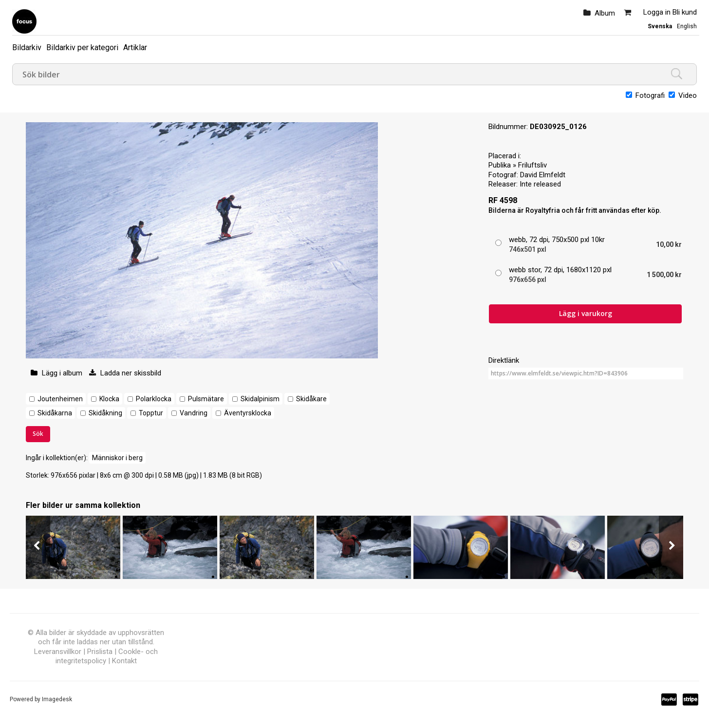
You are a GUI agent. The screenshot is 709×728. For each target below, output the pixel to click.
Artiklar (135, 47)
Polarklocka (154, 399)
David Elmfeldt (543, 175)
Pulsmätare (206, 399)
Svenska (660, 26)
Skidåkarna (55, 413)
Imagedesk (57, 699)
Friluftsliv (532, 165)
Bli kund (685, 12)
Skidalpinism (260, 399)
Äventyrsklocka (248, 413)
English (687, 26)
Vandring (194, 413)
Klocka (109, 399)
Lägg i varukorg (586, 313)
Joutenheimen (60, 399)
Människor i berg (117, 458)
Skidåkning (105, 413)
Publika (500, 165)
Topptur (151, 413)
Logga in (657, 12)
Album (605, 13)
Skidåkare (311, 399)
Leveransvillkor (58, 652)
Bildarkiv (27, 47)
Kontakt (124, 661)
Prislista (100, 652)
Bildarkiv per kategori (82, 47)
